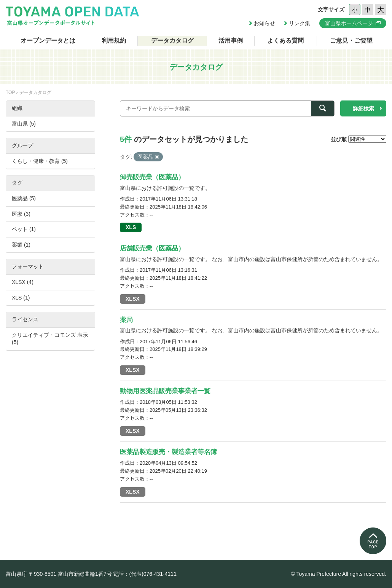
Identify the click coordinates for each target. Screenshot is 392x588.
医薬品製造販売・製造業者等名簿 (168, 452)
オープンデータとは (48, 41)
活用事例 (231, 41)
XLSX (133, 299)
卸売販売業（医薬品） (152, 177)
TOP (10, 92)
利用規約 (114, 41)
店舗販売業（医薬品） (152, 248)
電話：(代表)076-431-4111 (145, 574)
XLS (131, 227)
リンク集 (300, 23)
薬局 (126, 320)
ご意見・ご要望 (351, 41)
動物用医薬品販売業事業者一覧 (165, 391)
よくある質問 (285, 41)
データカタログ (172, 41)
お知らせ (265, 23)
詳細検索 (363, 108)
